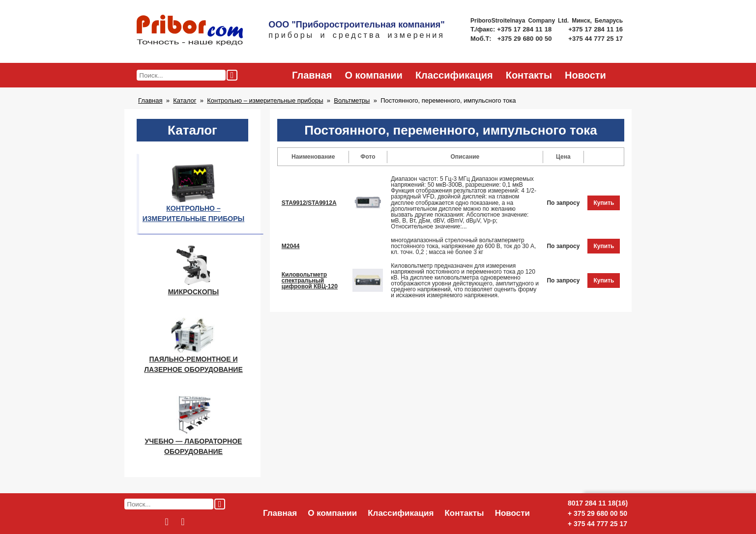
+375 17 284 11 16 (596, 29)
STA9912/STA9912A (309, 203)
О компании (373, 75)
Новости (585, 75)
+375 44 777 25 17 (596, 39)
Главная (312, 75)
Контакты (529, 75)
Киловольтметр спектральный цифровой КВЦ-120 (310, 281)
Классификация (454, 75)
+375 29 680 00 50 (526, 39)
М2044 (291, 246)
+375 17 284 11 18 (525, 29)
